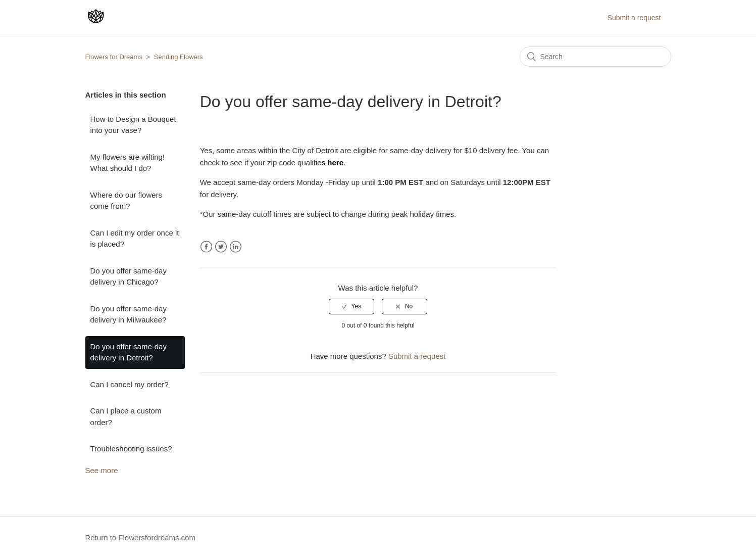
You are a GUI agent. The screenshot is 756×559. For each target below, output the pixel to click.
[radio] (351, 306)
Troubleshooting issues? (131, 449)
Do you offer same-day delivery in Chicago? (129, 276)
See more (102, 470)
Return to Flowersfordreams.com (140, 538)
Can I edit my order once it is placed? (135, 239)
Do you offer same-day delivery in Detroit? (129, 352)
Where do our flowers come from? (127, 201)
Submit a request (634, 18)
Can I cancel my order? (130, 384)
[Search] (595, 57)
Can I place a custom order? (126, 416)
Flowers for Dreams (114, 57)
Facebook (206, 247)
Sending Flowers (179, 57)
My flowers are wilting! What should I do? (128, 163)
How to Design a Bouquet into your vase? (133, 125)
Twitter (221, 247)
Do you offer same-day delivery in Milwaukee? (129, 314)
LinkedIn (236, 247)
